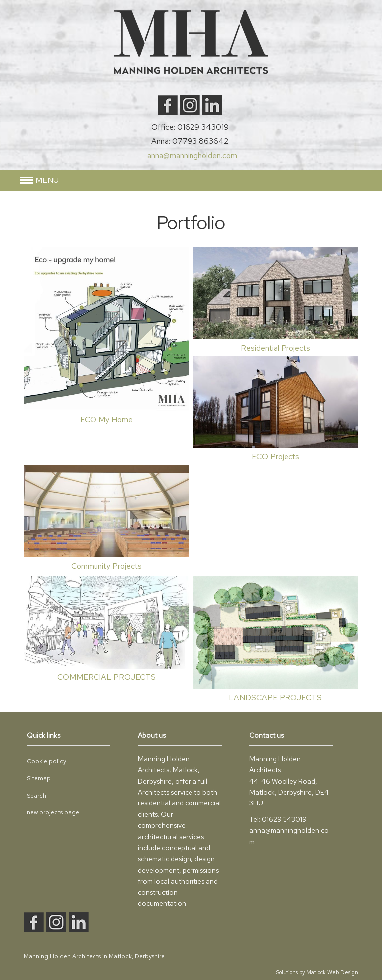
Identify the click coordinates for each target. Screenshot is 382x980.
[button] (40, 180)
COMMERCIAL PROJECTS (106, 677)
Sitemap (39, 778)
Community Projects (106, 566)
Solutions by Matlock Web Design (317, 972)
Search (37, 796)
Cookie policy (47, 761)
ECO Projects (276, 457)
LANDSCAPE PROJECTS (275, 697)
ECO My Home (106, 419)
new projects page (53, 812)
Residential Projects (276, 348)
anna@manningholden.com (192, 155)
